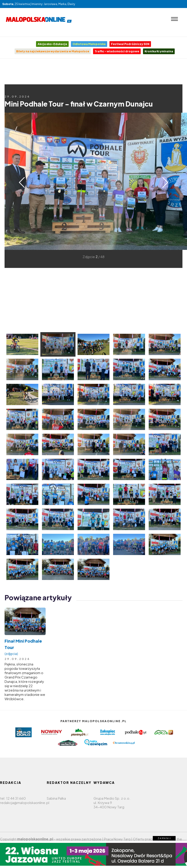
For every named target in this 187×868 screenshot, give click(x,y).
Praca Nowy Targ (117, 839)
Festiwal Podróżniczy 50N (130, 44)
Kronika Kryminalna (159, 51)
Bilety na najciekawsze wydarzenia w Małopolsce (53, 51)
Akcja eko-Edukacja (52, 44)
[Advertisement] (93, 79)
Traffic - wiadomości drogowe (117, 51)
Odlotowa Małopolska (89, 44)
